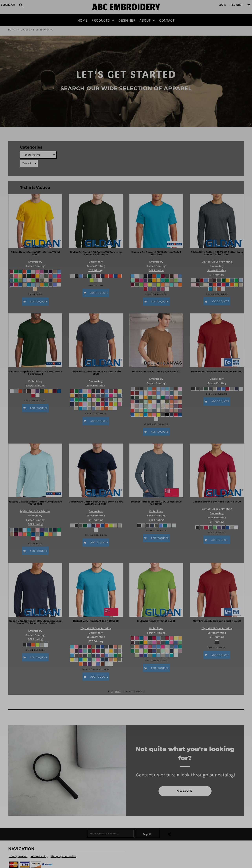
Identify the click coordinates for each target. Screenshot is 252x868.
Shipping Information (63, 856)
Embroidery (35, 262)
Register (236, 5)
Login (222, 5)
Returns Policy (39, 856)
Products (24, 30)
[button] (21, 5)
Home (11, 30)
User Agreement (18, 856)
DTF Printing (96, 270)
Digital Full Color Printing (217, 262)
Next (118, 691)
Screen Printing (35, 266)
